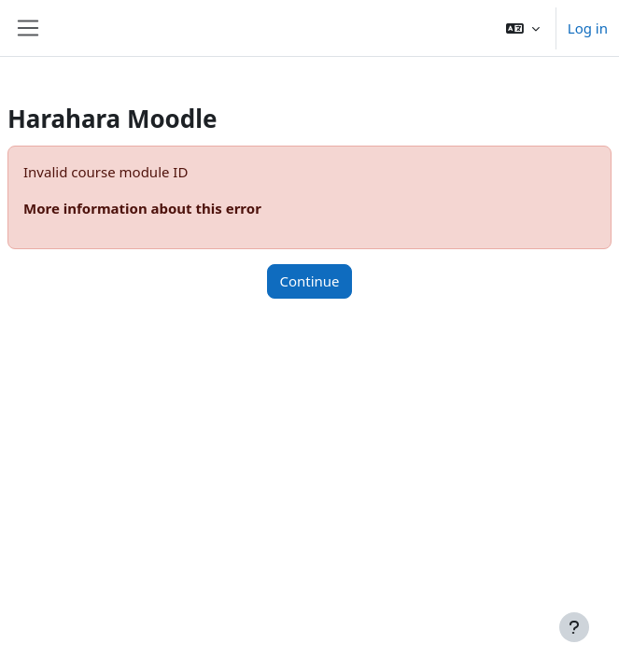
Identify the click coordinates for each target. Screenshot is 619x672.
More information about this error (142, 208)
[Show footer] (574, 627)
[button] (523, 28)
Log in (588, 28)
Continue (309, 281)
